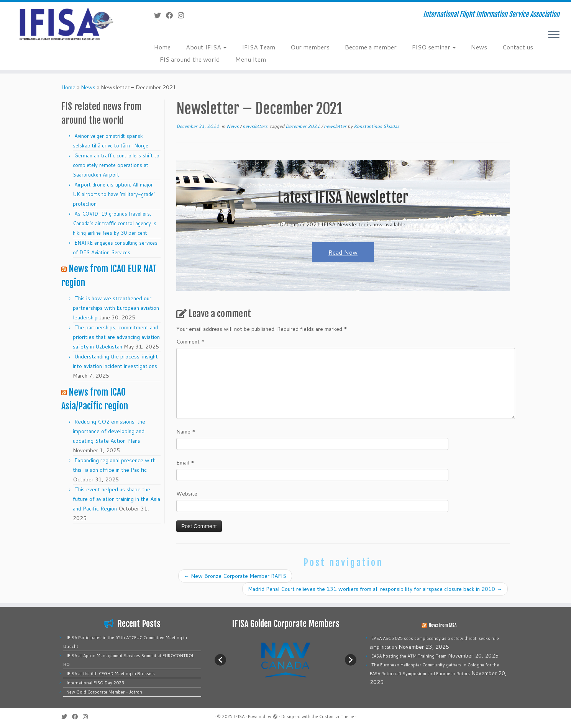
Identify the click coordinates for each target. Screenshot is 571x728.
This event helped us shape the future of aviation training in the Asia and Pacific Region (116, 499)
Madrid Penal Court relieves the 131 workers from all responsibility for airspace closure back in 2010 (375, 589)
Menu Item (251, 59)
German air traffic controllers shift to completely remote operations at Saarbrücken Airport (116, 165)
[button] (220, 660)
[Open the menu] (554, 35)
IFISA (239, 717)
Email (185, 463)
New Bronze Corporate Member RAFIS (235, 576)
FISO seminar (434, 47)
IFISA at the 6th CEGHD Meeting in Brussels (111, 674)
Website (187, 494)
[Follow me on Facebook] (172, 15)
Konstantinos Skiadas (377, 126)
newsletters (256, 126)
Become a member (371, 47)
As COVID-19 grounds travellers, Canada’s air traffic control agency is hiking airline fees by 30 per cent (115, 223)
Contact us (518, 47)
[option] (285, 660)
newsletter (336, 126)
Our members (310, 47)
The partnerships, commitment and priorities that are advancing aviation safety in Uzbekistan (116, 337)
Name (186, 432)
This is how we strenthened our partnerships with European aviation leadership (116, 308)
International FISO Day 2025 (95, 683)
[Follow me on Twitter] (160, 15)
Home (162, 47)
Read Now (343, 252)
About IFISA (206, 47)
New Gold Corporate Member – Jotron (104, 692)
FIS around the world (190, 59)
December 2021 (303, 126)
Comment (190, 342)
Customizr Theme (337, 717)
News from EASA (443, 625)
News (479, 47)
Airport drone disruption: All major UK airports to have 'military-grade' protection (114, 194)
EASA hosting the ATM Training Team (409, 656)
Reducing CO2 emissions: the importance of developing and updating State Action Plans (109, 431)
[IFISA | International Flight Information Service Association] (66, 24)
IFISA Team (258, 47)
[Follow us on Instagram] (183, 15)
